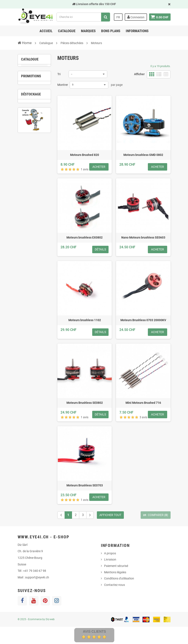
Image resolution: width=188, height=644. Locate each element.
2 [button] (31, 173)
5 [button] (25, 254)
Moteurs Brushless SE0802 (85, 403)
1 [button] (25, 173)
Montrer (63, 85)
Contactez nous (114, 585)
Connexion (136, 17)
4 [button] (44, 173)
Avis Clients (94, 632)
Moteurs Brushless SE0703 (85, 485)
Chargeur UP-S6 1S (34, 156)
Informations (137, 31)
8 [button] (44, 254)
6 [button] (31, 254)
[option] (34, 146)
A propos (110, 553)
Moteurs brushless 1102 (85, 320)
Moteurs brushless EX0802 (85, 237)
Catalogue (67, 31)
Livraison (110, 559)
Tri (59, 74)
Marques (88, 31)
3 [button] (37, 173)
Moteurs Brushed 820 (85, 155)
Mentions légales (115, 572)
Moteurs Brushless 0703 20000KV (143, 320)
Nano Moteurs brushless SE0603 (143, 237)
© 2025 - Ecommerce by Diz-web (36, 619)
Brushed (34, 89)
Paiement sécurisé (116, 566)
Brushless (35, 95)
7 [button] (37, 254)
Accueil (46, 31)
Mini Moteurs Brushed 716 (143, 403)
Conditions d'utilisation (119, 578)
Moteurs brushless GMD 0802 (143, 155)
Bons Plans (111, 31)
